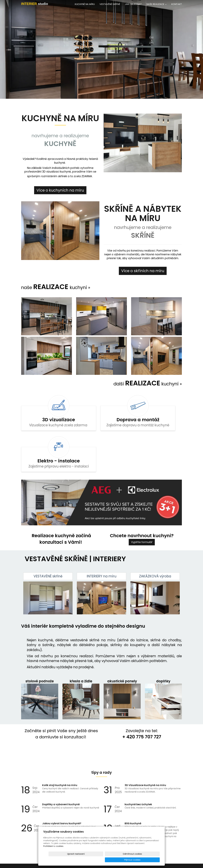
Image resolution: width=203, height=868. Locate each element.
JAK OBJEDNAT (133, 4)
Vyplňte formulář (142, 506)
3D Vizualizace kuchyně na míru (145, 749)
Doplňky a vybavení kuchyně (61, 768)
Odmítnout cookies (126, 860)
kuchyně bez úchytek (138, 768)
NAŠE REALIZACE (156, 4)
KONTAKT (177, 4)
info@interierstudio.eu (19, 852)
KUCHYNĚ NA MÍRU (85, 4)
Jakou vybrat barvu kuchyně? (62, 787)
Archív (101, 813)
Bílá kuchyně (133, 787)
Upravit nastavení (102, 860)
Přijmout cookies (149, 860)
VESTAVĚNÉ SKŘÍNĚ (110, 4)
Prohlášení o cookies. (53, 852)
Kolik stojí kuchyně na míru (60, 749)
